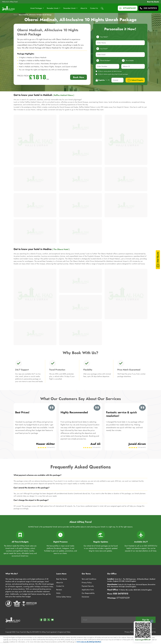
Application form (88, 590)
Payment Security (88, 586)
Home (15, 15)
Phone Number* (103, 60)
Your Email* (102, 49)
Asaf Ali (95, 444)
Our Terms (86, 574)
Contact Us (94, 8)
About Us (84, 8)
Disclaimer (85, 597)
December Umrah (70, 8)
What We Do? (12, 574)
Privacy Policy (87, 583)
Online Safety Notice (64, 597)
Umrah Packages (36, 8)
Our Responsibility (88, 593)
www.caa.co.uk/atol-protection (89, 642)
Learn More (61, 574)
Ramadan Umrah (53, 8)
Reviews (59, 590)
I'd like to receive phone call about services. (109, 71)
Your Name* (102, 37)
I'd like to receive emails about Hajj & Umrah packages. (112, 74)
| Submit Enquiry (135, 80)
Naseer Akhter (46, 444)
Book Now (79, 77)
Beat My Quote (153, 2)
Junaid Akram (137, 444)
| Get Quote (158, 260)
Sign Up (146, 620)
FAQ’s (58, 593)
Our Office (112, 574)
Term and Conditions (89, 579)
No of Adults (127, 60)
